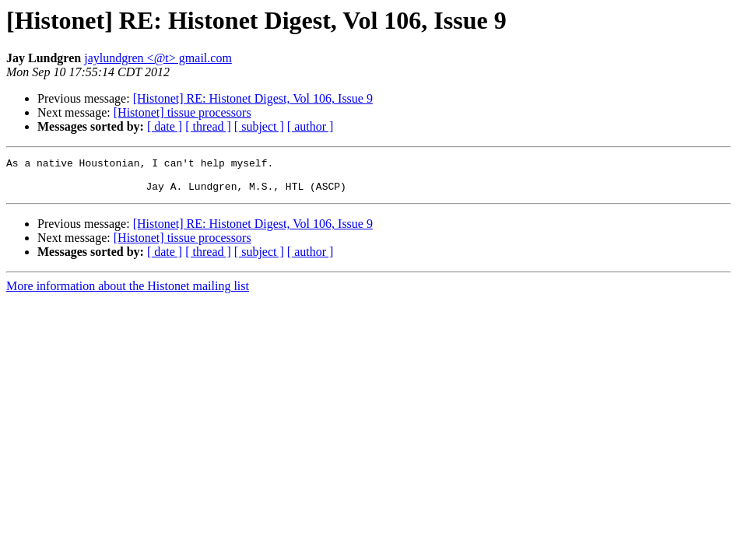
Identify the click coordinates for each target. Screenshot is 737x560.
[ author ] (311, 126)
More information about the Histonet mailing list (128, 293)
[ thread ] (208, 126)
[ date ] (165, 126)
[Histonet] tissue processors (182, 112)
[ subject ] (259, 126)
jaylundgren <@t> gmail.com (158, 58)
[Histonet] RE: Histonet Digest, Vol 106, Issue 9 (253, 98)
